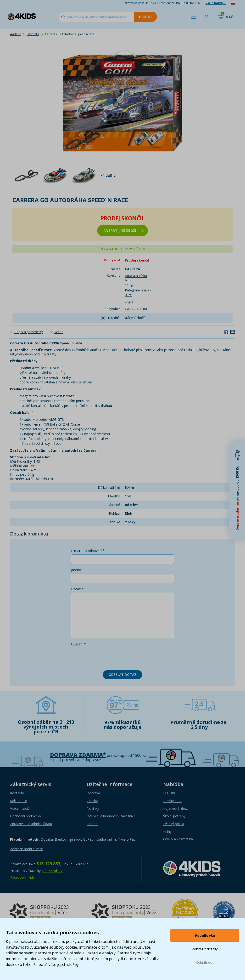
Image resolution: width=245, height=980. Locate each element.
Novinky (93, 808)
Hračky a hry (173, 801)
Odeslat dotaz (122, 675)
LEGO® (169, 793)
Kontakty (17, 793)
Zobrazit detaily (205, 949)
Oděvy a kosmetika (178, 839)
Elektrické (33, 34)
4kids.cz (15, 34)
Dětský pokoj (173, 824)
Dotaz (58, 332)
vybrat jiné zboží (124, 231)
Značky (92, 801)
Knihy (167, 831)
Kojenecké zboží (176, 808)
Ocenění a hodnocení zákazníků (111, 816)
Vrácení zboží (20, 808)
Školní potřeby (174, 816)
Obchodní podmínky (25, 816)
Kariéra (92, 824)
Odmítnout (205, 962)
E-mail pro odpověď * (88, 551)
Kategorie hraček (138, 290)
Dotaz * (77, 589)
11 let (129, 285)
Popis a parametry (29, 332)
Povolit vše (205, 935)
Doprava (93, 793)
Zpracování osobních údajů (31, 824)
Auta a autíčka (136, 276)
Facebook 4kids (22, 877)
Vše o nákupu (216, 3)
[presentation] (107, 657)
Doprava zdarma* (78, 755)
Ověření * (79, 644)
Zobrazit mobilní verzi (27, 849)
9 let (128, 281)
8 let (128, 295)
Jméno (76, 570)
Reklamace (19, 801)
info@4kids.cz (52, 871)
